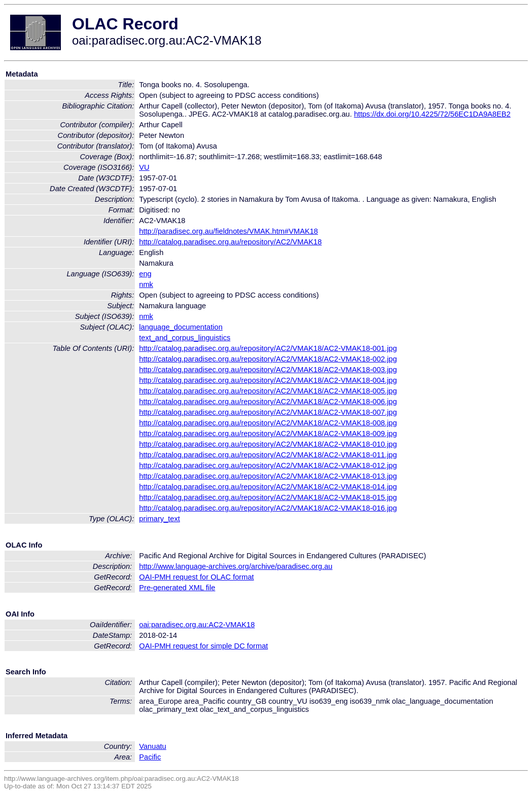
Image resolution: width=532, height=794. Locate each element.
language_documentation (181, 327)
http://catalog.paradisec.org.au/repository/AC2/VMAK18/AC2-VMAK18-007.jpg (268, 412)
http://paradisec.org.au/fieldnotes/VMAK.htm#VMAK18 (228, 231)
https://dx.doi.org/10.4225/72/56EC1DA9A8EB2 (432, 114)
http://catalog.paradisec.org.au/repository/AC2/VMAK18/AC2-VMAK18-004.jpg (268, 380)
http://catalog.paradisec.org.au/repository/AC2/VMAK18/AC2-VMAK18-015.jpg (268, 497)
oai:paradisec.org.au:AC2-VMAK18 (197, 625)
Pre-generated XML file (177, 588)
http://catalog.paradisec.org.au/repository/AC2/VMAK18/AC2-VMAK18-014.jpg (268, 487)
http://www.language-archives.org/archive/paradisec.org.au (236, 566)
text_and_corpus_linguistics (185, 338)
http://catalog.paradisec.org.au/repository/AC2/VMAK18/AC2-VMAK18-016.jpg (268, 508)
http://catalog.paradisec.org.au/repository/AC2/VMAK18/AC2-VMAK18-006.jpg (268, 402)
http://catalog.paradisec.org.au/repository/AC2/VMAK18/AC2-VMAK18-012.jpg (268, 465)
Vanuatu (153, 746)
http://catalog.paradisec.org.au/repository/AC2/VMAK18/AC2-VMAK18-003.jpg (268, 370)
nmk (146, 284)
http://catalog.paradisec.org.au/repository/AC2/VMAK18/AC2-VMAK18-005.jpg (268, 391)
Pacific (150, 757)
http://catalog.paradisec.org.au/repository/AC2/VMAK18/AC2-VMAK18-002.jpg (268, 359)
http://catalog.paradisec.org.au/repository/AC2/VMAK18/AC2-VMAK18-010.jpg (268, 444)
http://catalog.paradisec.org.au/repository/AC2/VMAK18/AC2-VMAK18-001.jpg (268, 348)
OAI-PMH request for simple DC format (203, 646)
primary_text (159, 519)
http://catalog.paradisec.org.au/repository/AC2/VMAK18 (230, 242)
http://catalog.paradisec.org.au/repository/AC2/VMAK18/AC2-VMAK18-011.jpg (268, 455)
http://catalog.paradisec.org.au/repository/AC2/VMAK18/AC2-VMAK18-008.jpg (268, 423)
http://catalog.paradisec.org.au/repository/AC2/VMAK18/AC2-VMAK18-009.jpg (268, 434)
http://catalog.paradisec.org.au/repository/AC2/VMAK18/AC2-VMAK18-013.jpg (268, 476)
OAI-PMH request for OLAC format (196, 577)
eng (145, 274)
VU (144, 167)
